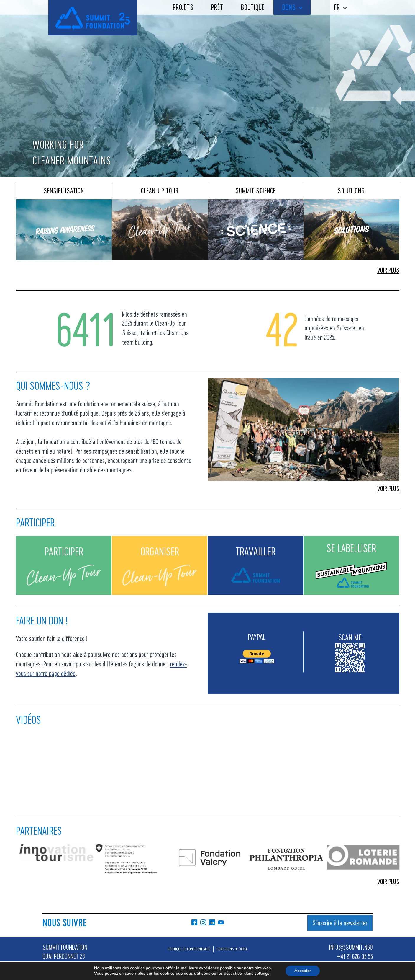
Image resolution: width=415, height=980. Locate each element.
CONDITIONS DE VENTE (232, 949)
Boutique (253, 7)
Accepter (303, 971)
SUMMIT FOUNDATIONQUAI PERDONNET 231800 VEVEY (65, 956)
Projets (183, 7)
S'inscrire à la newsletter (340, 923)
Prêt (217, 7)
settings (262, 974)
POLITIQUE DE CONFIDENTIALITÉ (189, 949)
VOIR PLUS (388, 270)
